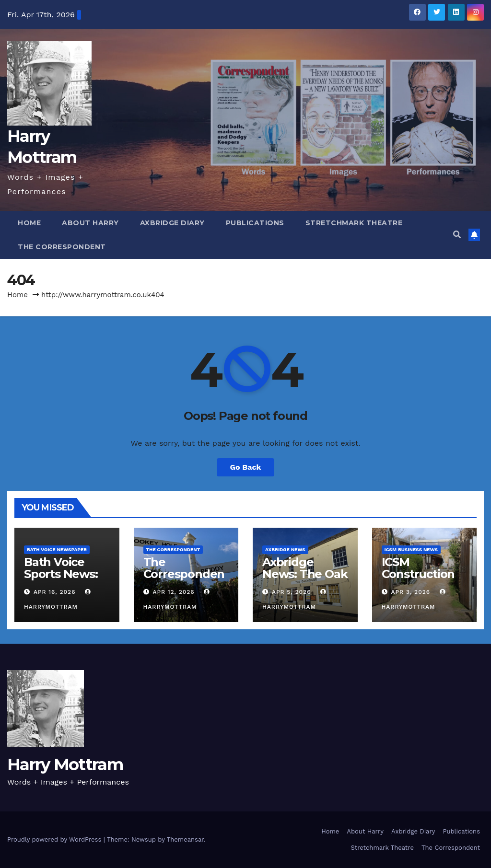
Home (29, 223)
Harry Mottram (65, 764)
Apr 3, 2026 (410, 592)
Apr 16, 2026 (55, 592)
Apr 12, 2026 (173, 592)
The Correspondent (62, 247)
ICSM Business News (411, 550)
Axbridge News (285, 550)
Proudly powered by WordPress (55, 839)
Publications (255, 223)
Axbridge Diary (172, 223)
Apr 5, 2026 (292, 592)
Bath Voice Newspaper (57, 550)
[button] (457, 235)
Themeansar (185, 839)
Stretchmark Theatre (354, 223)
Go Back (246, 467)
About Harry (90, 223)
